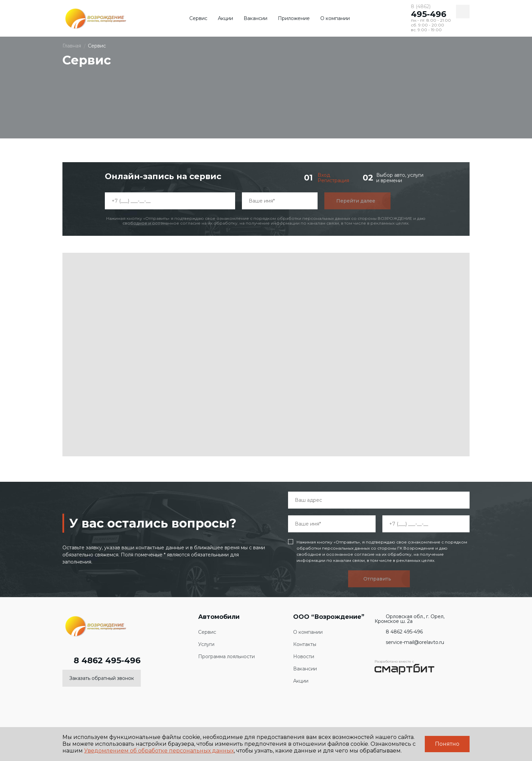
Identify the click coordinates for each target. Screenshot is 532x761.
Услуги (206, 644)
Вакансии (255, 18)
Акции (225, 18)
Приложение (294, 18)
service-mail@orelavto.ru (409, 642)
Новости (304, 657)
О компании (335, 18)
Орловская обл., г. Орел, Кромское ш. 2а (410, 619)
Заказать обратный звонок (102, 678)
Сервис (198, 18)
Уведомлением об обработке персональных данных (159, 751)
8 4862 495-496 (101, 661)
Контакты (305, 644)
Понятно (447, 744)
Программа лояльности (226, 657)
